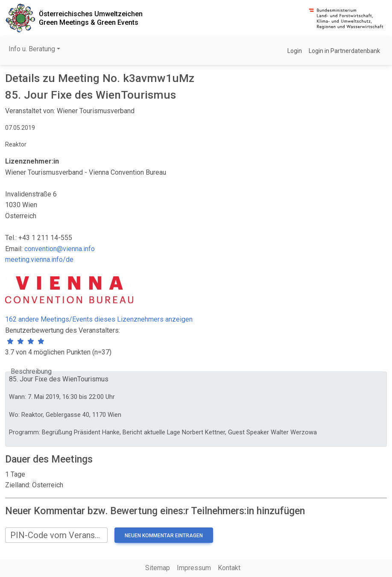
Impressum (194, 568)
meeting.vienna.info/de (39, 259)
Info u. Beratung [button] (32, 49)
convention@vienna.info (60, 249)
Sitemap (158, 568)
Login (295, 51)
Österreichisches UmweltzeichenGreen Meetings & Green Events (91, 18)
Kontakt (229, 568)
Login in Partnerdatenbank (344, 51)
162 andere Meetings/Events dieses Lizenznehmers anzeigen (99, 319)
